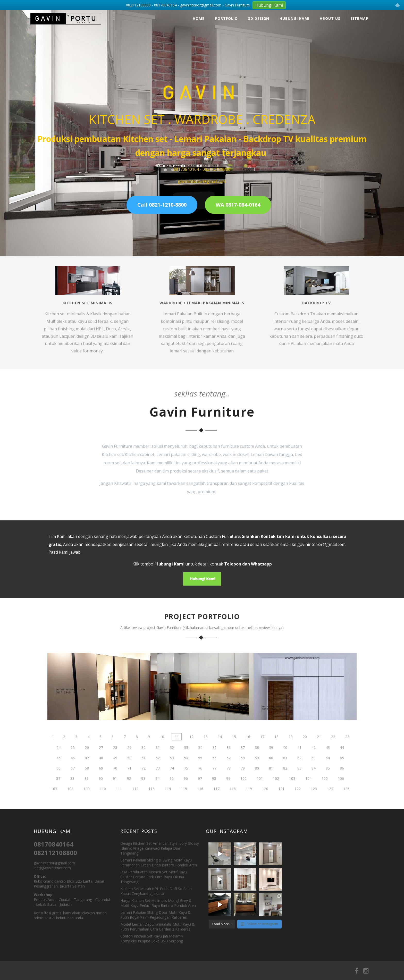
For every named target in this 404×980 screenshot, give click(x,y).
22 (333, 754)
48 (101, 775)
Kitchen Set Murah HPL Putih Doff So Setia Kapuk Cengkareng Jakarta (156, 891)
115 (184, 806)
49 (115, 775)
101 (260, 796)
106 (341, 796)
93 (143, 796)
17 (262, 754)
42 (314, 765)
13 (206, 754)
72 (144, 785)
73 (158, 785)
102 (276, 796)
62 (299, 775)
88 (72, 796)
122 (298, 806)
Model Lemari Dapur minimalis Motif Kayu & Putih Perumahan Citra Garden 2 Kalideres (158, 927)
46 (73, 775)
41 (299, 765)
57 (229, 775)
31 (158, 765)
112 (135, 806)
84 (314, 785)
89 (87, 796)
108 (70, 806)
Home (199, 18)
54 (186, 775)
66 (58, 785)
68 (87, 785)
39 (271, 765)
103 (292, 796)
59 (257, 775)
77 (214, 785)
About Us (330, 18)
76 (200, 785)
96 (186, 796)
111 (119, 806)
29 (129, 765)
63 (314, 775)
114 (168, 806)
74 (172, 785)
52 (158, 775)
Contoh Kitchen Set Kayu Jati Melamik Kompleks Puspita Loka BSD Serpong (152, 939)
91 (115, 796)
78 (229, 785)
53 (172, 775)
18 (276, 754)
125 (346, 806)
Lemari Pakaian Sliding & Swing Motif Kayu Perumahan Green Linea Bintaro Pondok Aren (159, 863)
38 (257, 765)
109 (87, 806)
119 (249, 806)
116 (200, 806)
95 (172, 796)
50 (129, 775)
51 (144, 775)
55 (200, 775)
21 (319, 754)
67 (73, 785)
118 (233, 806)
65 (342, 775)
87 (58, 796)
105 (325, 796)
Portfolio (226, 18)
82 (285, 785)
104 (308, 796)
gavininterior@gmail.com (321, 544)
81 (271, 785)
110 (103, 806)
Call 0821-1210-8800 (162, 205)
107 (54, 806)
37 (243, 765)
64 (328, 775)
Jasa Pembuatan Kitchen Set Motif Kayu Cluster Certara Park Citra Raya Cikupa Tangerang (154, 877)
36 (229, 765)
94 (157, 796)
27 (101, 765)
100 (243, 796)
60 (271, 775)
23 (347, 754)
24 (58, 765)
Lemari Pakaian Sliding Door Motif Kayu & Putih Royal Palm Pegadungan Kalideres (155, 915)
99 (228, 796)
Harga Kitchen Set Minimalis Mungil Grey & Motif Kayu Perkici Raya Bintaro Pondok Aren (158, 903)
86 (342, 785)
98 (214, 796)
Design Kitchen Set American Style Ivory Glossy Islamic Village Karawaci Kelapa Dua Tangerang (160, 848)
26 (87, 765)
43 (328, 765)
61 (285, 775)
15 (234, 754)
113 (151, 806)
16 (248, 754)
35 (214, 765)
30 (144, 765)
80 (257, 785)
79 (243, 785)
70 (115, 785)
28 (115, 765)
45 (58, 775)
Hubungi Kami (294, 18)
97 (200, 796)
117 (216, 806)
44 (342, 765)
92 (129, 796)
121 (281, 806)
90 (101, 796)
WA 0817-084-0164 (238, 205)
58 (243, 775)
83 (299, 785)
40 (285, 765)
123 (314, 806)
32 (172, 765)
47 (87, 775)
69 (101, 785)
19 (291, 754)
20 (305, 754)
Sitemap (360, 18)
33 (186, 765)
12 (191, 754)
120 (265, 806)
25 (73, 765)
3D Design (259, 18)
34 (200, 765)
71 (129, 785)
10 (162, 754)
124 (330, 806)
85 (328, 785)
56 (214, 775)
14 (220, 754)
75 (186, 785)
